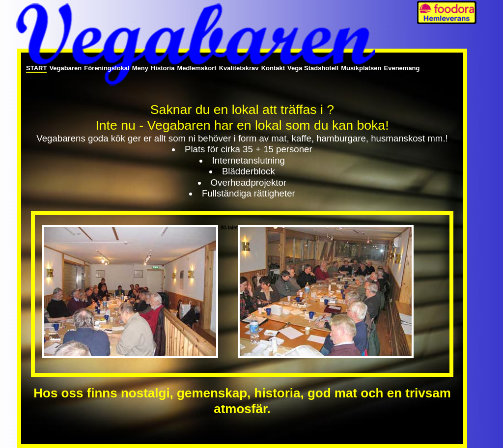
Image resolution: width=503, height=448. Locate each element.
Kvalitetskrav (239, 68)
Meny (140, 68)
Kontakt (273, 68)
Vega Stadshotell (313, 68)
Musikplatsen (361, 68)
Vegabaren (65, 68)
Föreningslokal (107, 68)
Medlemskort (196, 68)
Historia (163, 68)
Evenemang (402, 68)
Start (36, 68)
